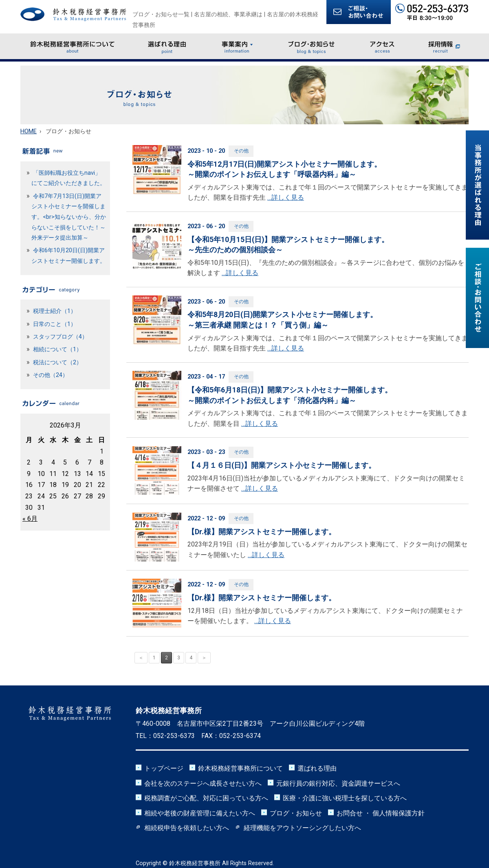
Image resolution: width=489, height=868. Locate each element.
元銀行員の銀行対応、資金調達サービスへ (338, 783)
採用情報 (444, 46)
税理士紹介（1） (55, 311)
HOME (29, 131)
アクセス (383, 46)
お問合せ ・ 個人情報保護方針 (381, 813)
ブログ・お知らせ (312, 46)
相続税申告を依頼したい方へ (187, 828)
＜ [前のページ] (141, 658)
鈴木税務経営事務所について (73, 46)
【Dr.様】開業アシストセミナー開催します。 (262, 532)
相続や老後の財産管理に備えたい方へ (200, 813)
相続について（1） (57, 349)
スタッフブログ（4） (60, 337)
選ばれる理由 (167, 46)
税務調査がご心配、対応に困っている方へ (206, 798)
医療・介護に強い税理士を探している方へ (345, 798)
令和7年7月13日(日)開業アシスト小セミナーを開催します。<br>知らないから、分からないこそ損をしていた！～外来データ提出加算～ (69, 217)
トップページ (164, 768)
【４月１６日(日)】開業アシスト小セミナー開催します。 (282, 465)
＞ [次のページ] (204, 658)
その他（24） (51, 375)
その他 (241, 151)
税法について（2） (57, 362)
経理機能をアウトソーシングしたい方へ (302, 828)
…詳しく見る (286, 197)
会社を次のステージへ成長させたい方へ (203, 783)
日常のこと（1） (55, 324)
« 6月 (30, 519)
